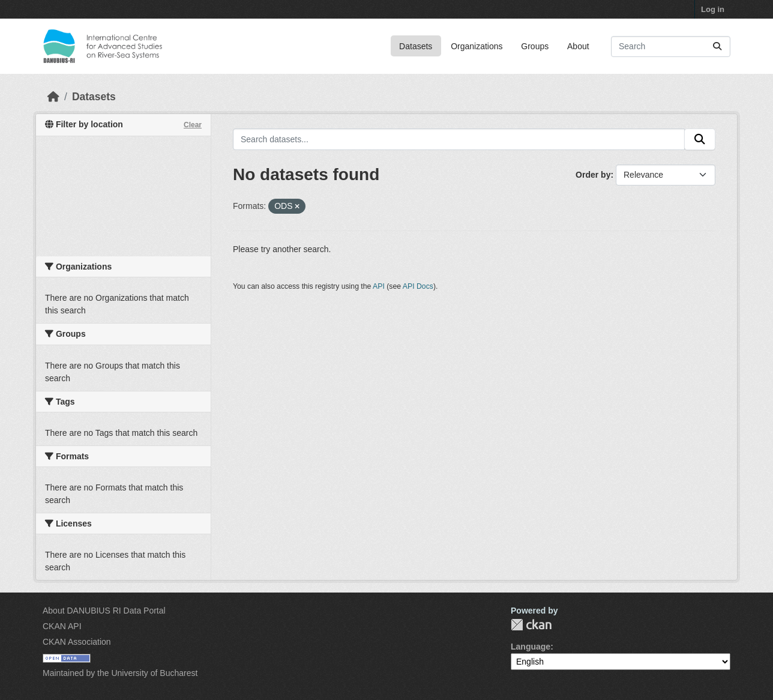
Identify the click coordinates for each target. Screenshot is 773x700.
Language (531, 647)
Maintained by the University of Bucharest (120, 673)
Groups (535, 46)
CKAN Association (77, 642)
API (379, 286)
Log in (713, 9)
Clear (193, 125)
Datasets (416, 46)
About (578, 46)
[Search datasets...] (671, 47)
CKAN (531, 625)
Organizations (477, 46)
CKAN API (62, 626)
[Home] (53, 97)
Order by (593, 175)
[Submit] (717, 47)
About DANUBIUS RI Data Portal (104, 611)
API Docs (418, 286)
